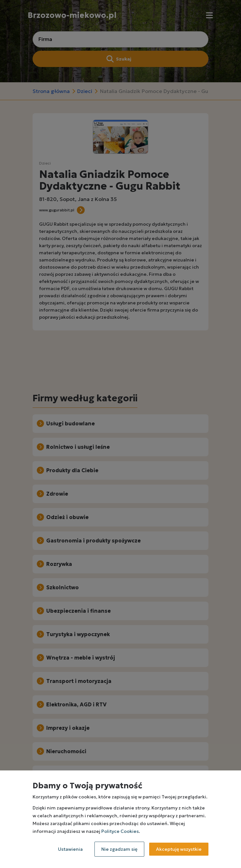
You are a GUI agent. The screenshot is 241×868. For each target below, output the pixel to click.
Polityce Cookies (120, 831)
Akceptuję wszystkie (179, 849)
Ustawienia (70, 849)
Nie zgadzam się (119, 849)
